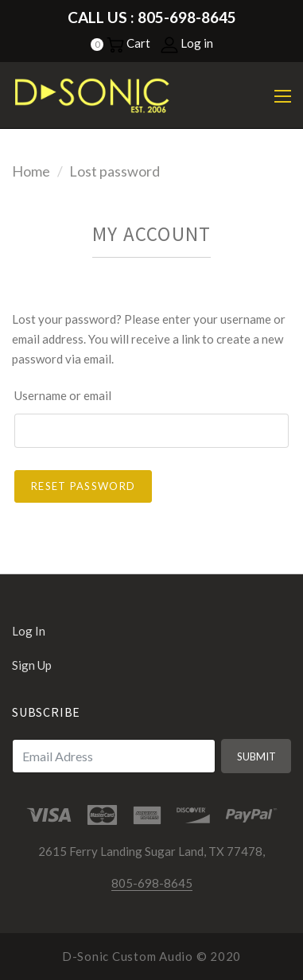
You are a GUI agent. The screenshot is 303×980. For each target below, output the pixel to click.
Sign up (32, 665)
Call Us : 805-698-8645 (152, 17)
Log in (187, 43)
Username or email (63, 395)
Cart (128, 43)
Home (31, 171)
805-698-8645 (152, 883)
